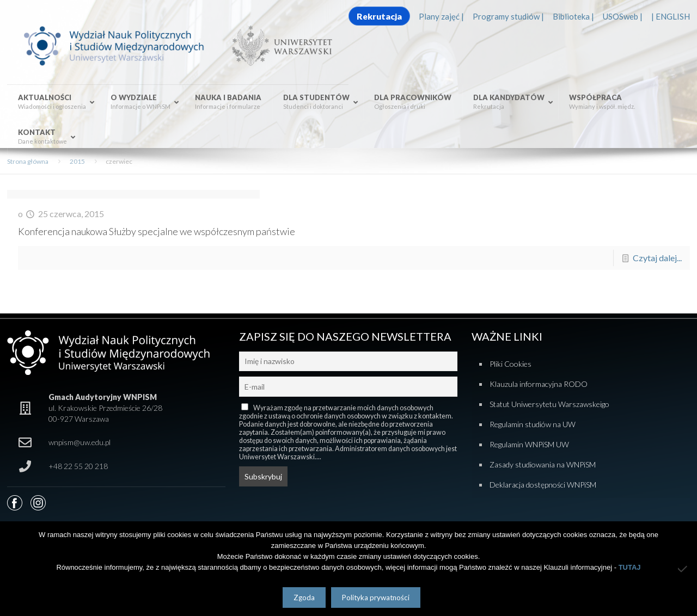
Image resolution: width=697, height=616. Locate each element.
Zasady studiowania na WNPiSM (543, 464)
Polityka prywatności (376, 597)
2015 (77, 161)
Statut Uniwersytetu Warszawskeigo (549, 404)
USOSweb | (623, 16)
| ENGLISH (671, 16)
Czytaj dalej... (657, 258)
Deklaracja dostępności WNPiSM (543, 485)
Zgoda (304, 597)
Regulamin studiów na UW (533, 424)
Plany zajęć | (441, 16)
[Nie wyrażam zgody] (683, 569)
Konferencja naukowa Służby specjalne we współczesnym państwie (157, 231)
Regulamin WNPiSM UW (529, 444)
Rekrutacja (379, 16)
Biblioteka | (573, 16)
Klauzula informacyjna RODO (539, 384)
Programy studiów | (508, 16)
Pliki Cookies (510, 364)
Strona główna (28, 161)
